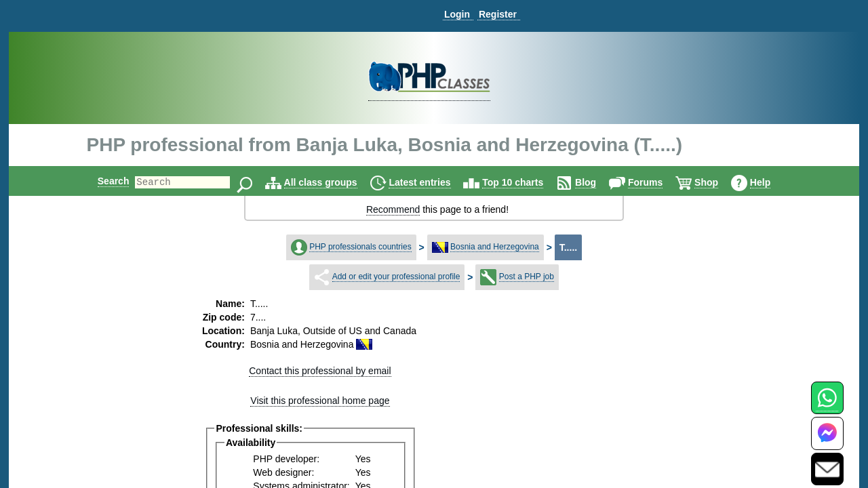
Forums (657, 182)
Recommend (393, 209)
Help (772, 182)
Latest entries (431, 182)
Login (457, 14)
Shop (718, 182)
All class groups (332, 182)
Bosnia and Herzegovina (495, 247)
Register (498, 14)
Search (102, 181)
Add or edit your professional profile (396, 277)
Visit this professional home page (320, 401)
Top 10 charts (524, 182)
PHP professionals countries (360, 247)
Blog (597, 182)
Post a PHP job (527, 277)
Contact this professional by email (320, 371)
